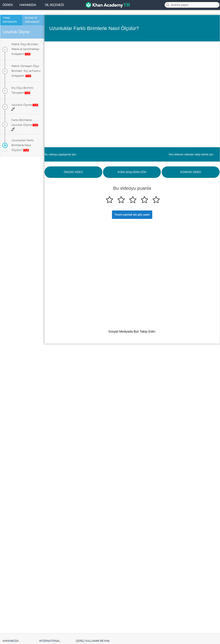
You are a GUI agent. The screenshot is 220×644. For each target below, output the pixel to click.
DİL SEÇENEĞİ (54, 5)
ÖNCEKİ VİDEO (73, 172)
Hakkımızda (28, 5)
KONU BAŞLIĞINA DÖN (132, 172)
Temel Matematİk (10, 20)
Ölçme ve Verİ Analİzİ (32, 20)
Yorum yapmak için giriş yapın (132, 215)
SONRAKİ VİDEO (191, 172)
